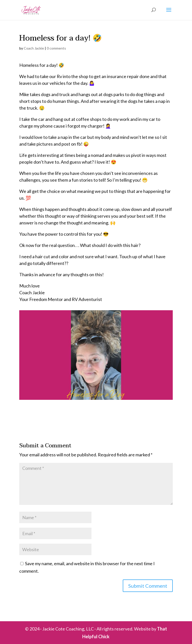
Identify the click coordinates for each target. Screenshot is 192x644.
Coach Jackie (34, 48)
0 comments (56, 48)
